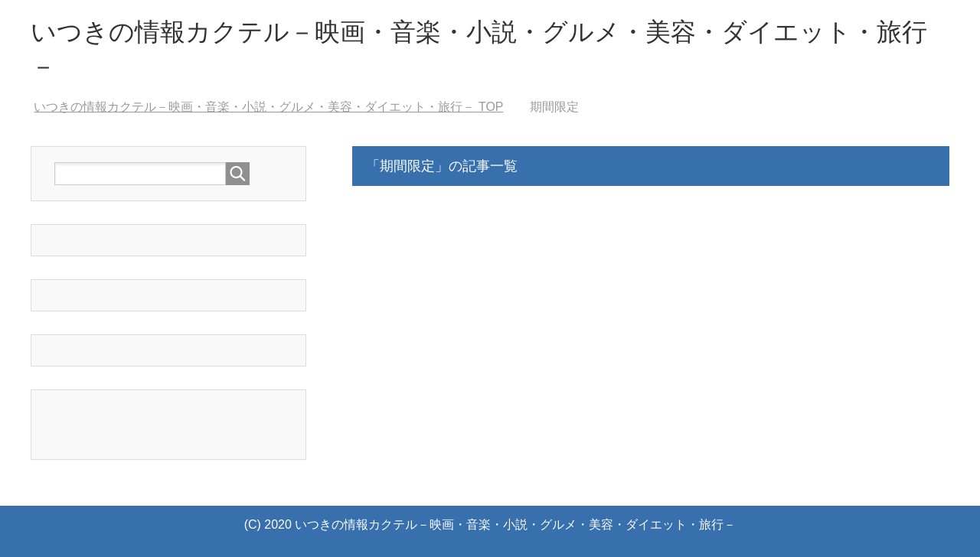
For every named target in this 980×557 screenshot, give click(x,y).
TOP (268, 107)
